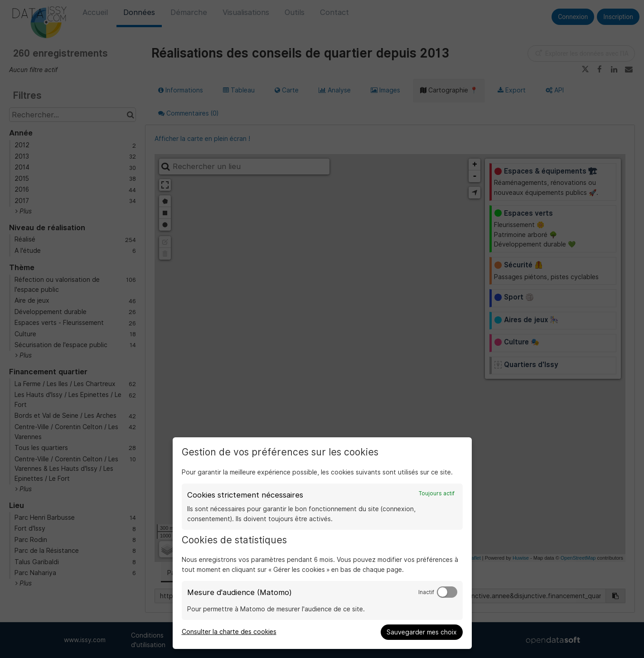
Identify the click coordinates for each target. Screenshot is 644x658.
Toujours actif (437, 494)
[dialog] (322, 543)
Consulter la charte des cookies (229, 632)
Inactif (426, 592)
